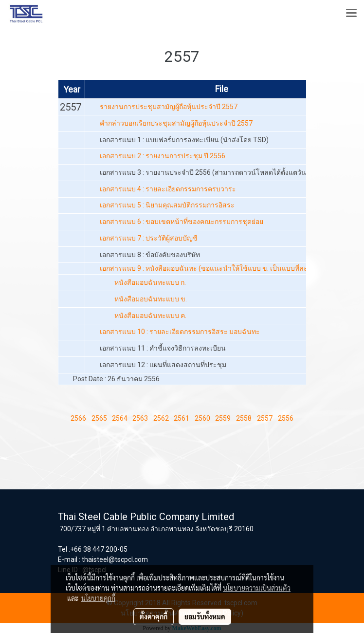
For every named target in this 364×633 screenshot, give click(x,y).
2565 (99, 418)
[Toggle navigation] (351, 14)
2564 (120, 418)
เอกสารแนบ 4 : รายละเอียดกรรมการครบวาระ (168, 189)
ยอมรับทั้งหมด (205, 616)
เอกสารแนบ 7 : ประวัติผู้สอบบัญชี (149, 238)
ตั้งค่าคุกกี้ (154, 616)
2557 (265, 418)
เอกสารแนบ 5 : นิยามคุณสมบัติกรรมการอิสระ (167, 205)
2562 (161, 418)
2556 (286, 418)
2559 (223, 418)
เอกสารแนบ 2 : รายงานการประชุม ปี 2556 (163, 156)
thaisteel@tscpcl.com (115, 559)
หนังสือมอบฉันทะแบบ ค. (150, 316)
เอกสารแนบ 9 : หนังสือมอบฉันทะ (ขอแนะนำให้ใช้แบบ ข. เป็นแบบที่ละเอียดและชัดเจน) (229, 268)
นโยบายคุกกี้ (98, 598)
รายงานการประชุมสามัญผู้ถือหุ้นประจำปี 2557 (169, 107)
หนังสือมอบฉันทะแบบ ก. (150, 282)
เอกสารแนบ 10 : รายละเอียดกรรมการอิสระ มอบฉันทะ (180, 332)
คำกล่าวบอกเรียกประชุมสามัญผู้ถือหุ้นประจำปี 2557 (176, 123)
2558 (244, 418)
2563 (140, 418)
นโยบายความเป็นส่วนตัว (257, 588)
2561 (182, 418)
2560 (202, 418)
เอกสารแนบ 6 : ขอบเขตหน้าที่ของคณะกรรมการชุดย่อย (182, 222)
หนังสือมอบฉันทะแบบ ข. (151, 299)
